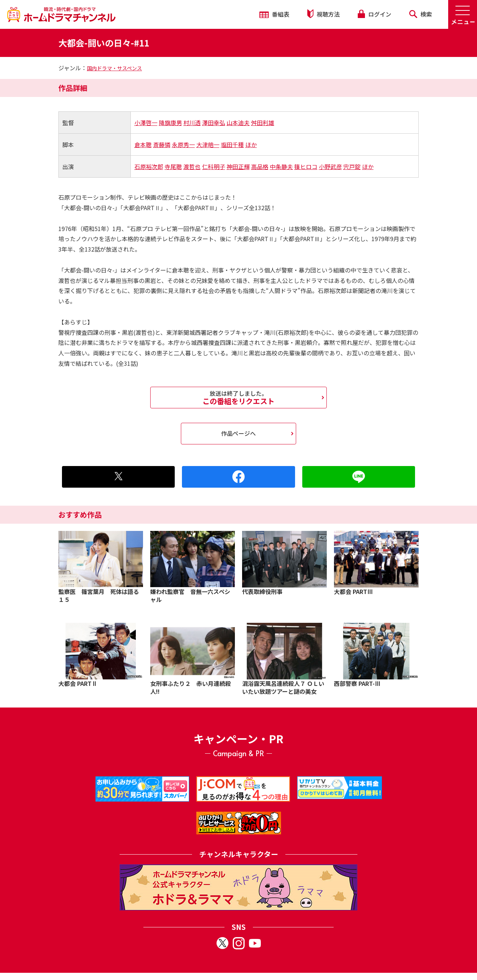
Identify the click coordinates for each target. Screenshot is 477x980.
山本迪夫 (238, 123)
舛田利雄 (263, 123)
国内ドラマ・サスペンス (114, 68)
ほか (251, 145)
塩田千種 (232, 145)
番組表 (274, 14)
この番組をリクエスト (239, 398)
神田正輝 (238, 167)
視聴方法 (324, 14)
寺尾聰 (173, 167)
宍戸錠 (352, 167)
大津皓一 (208, 145)
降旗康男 (170, 123)
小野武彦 (330, 167)
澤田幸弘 (214, 123)
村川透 (192, 123)
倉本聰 (143, 145)
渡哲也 (192, 167)
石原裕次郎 (149, 167)
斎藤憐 (162, 145)
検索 (421, 14)
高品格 (260, 167)
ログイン (374, 14)
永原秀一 (183, 145)
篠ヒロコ (306, 167)
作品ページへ (239, 433)
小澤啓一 (146, 123)
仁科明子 (214, 167)
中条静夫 (281, 167)
